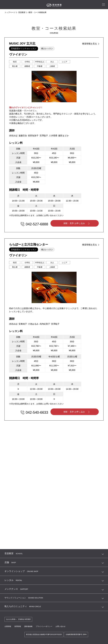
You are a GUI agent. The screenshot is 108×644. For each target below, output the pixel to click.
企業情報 (8, 626)
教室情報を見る (90, 44)
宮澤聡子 (44, 136)
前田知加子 (33, 136)
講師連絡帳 (30, 626)
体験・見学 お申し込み (74, 223)
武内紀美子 (45, 323)
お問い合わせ (64, 626)
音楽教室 (22, 12)
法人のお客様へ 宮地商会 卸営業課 (20, 619)
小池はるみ (33, 323)
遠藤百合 (23, 136)
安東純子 (23, 323)
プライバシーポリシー (47, 626)
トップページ (10, 12)
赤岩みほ (13, 136)
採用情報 (19, 626)
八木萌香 (53, 136)
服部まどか (64, 136)
